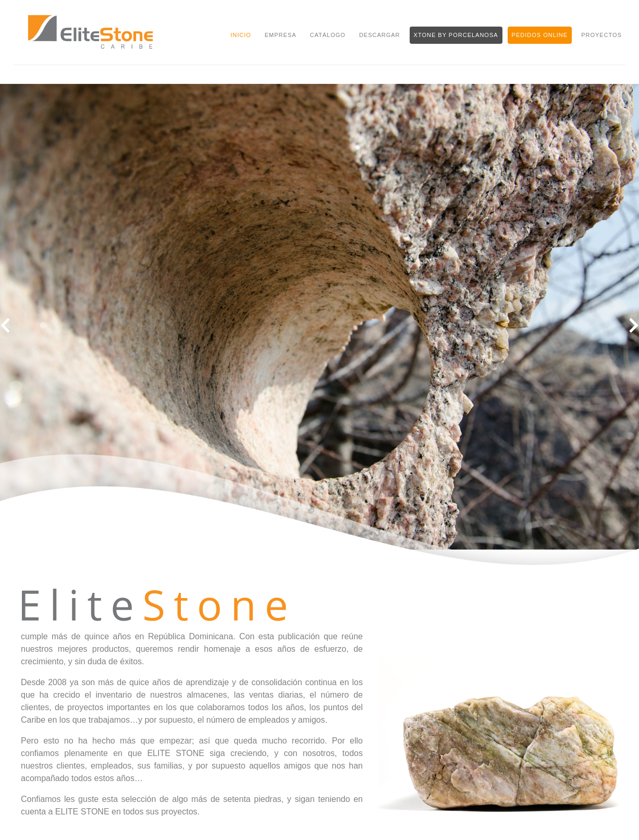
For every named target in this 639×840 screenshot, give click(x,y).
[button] (5, 326)
